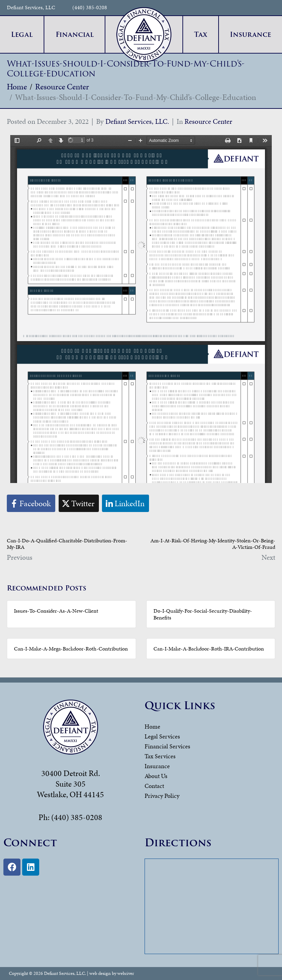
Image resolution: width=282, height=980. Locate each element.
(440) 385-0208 (90, 8)
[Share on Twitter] (79, 503)
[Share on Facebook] (31, 503)
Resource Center (208, 121)
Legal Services (162, 736)
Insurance (157, 766)
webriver (126, 973)
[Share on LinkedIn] (125, 503)
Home (152, 726)
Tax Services (160, 756)
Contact (154, 786)
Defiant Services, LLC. (137, 121)
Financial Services (167, 746)
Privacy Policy (162, 796)
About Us (156, 776)
